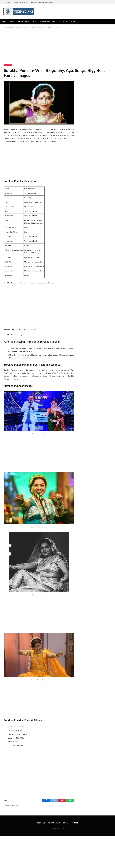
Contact (73, 21)
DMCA (64, 21)
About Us (56, 21)
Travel (28, 21)
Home (3, 21)
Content (11, 21)
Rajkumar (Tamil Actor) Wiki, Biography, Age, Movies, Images (35, 2)
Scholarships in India (41, 21)
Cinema (20, 21)
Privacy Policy (54, 823)
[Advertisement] (57, 48)
